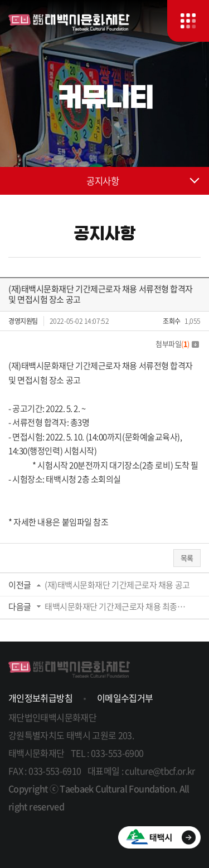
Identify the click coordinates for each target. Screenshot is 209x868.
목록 (187, 558)
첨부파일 (177, 344)
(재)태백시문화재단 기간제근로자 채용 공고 (117, 585)
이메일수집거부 (125, 698)
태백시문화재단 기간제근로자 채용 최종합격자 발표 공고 (119, 606)
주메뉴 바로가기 (0, 0)
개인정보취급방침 (40, 698)
